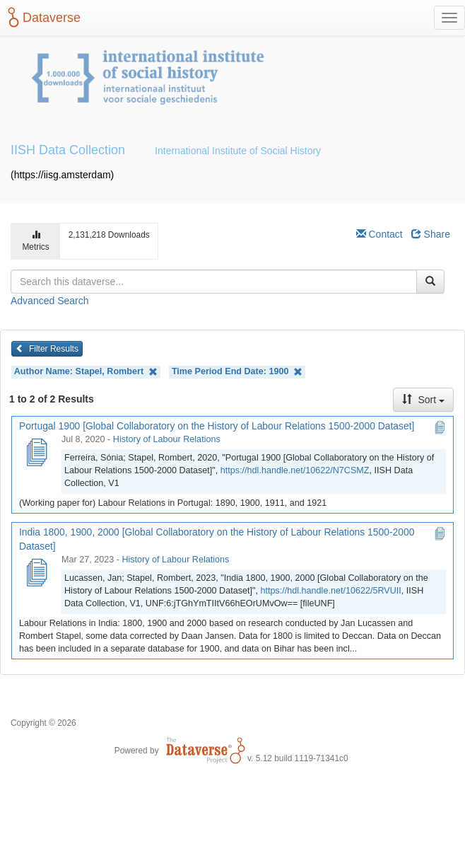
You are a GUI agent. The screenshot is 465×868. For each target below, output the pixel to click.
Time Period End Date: (237, 372)
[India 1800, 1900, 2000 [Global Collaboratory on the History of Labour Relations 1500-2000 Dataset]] (36, 574)
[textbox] (214, 282)
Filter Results (47, 349)
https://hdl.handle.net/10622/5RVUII (331, 591)
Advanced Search (50, 301)
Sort (423, 400)
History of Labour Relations (167, 439)
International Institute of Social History (238, 151)
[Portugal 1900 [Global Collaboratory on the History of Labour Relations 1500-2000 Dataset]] (36, 453)
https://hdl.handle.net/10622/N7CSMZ (295, 470)
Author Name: (86, 372)
